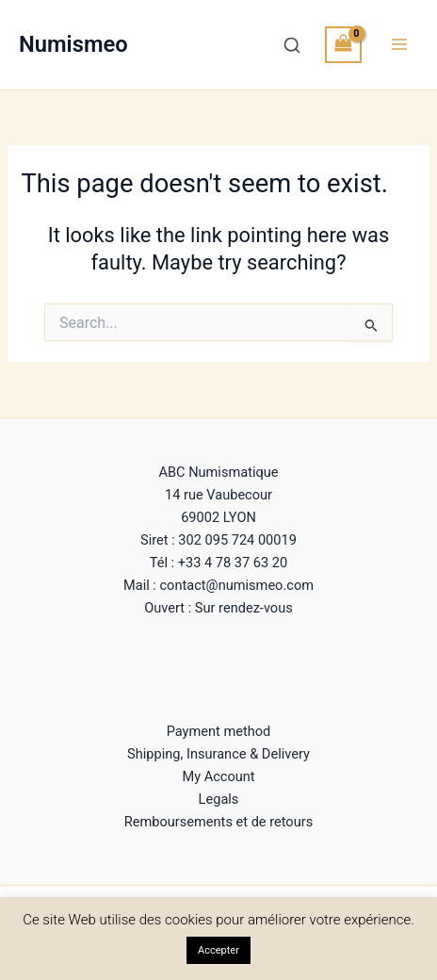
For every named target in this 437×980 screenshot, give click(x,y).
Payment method (219, 731)
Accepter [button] (218, 950)
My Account (218, 776)
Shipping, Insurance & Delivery (218, 754)
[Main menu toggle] (399, 44)
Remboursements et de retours (218, 822)
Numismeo (73, 44)
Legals (219, 799)
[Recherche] (292, 45)
